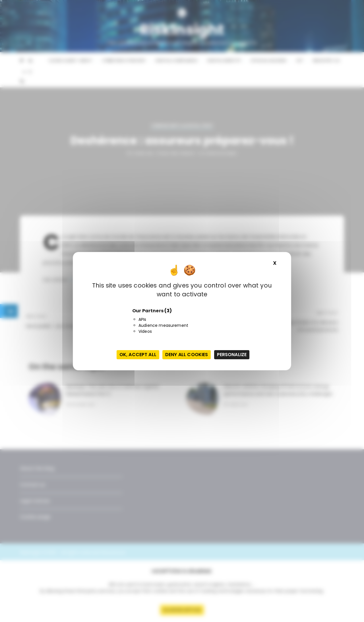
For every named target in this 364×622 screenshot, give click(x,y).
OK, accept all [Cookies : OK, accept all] (138, 355)
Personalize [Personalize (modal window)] (232, 355)
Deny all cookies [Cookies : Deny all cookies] (187, 355)
